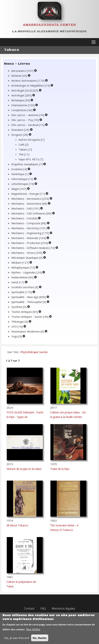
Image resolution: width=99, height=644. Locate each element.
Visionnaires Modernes (28, 331)
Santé (18, 282)
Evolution (19, 169)
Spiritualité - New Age (29, 297)
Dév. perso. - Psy (25, 120)
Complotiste (22, 110)
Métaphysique (23, 267)
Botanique (21, 100)
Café (23, 144)
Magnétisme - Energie (28, 194)
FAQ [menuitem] (43, 608)
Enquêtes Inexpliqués (27, 164)
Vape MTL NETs (31, 159)
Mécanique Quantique (27, 258)
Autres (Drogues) (32, 140)
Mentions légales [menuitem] (63, 608)
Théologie (20, 322)
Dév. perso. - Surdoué (28, 125)
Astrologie (22, 95)
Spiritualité (22, 292)
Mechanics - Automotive (30, 203)
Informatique (23, 179)
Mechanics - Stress (27, 253)
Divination (21, 130)
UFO (17, 326)
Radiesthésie (23, 277)
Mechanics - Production (30, 243)
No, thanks (40, 640)
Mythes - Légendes (27, 272)
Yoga (17, 336)
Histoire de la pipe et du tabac (24, 469)
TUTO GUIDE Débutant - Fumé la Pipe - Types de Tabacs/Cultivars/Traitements (25, 417)
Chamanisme (23, 105)
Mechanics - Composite (29, 223)
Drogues (20, 135)
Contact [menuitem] (29, 608)
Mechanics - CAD (26, 208)
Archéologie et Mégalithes (31, 85)
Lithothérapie (23, 184)
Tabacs (25, 149)
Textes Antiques (25, 312)
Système (19, 307)
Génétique (20, 174)
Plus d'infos (33, 632)
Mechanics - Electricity (29, 228)
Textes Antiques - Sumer (30, 317)
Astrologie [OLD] (25, 90)
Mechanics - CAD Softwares (32, 213)
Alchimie (20, 76)
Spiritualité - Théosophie (29, 302)
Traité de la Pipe (60, 469)
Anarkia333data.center (49, 25)
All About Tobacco (17, 525)
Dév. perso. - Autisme (28, 115)
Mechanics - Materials (29, 238)
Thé (24, 154)
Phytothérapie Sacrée (34, 352)
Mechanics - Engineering (30, 233)
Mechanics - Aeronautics (30, 199)
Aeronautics (23, 71)
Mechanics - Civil (25, 218)
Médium (20, 263)
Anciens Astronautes (28, 81)
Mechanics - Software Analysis (33, 248)
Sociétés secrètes (25, 287)
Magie (19, 189)
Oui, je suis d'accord (16, 640)
